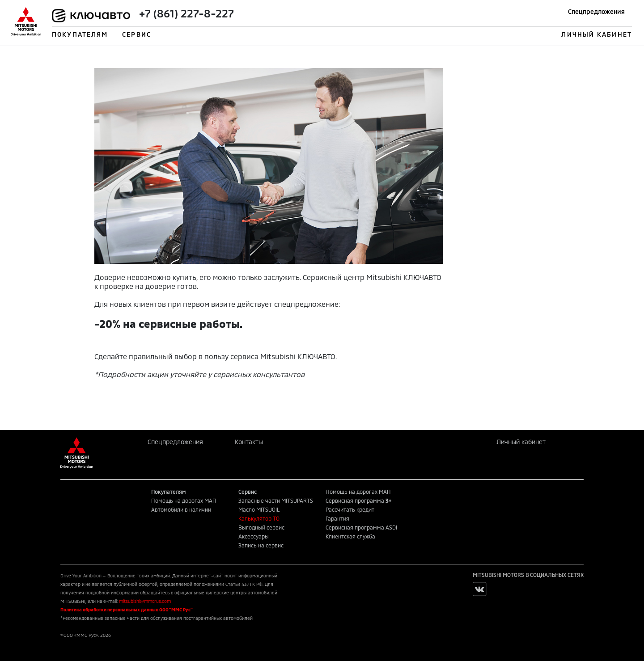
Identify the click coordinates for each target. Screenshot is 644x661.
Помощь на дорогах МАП (184, 500)
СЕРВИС (137, 34)
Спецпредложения (596, 11)
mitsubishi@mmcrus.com (145, 601)
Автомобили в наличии (181, 509)
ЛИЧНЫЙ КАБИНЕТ (596, 34)
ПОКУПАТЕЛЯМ (80, 34)
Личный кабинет (521, 442)
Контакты (249, 442)
